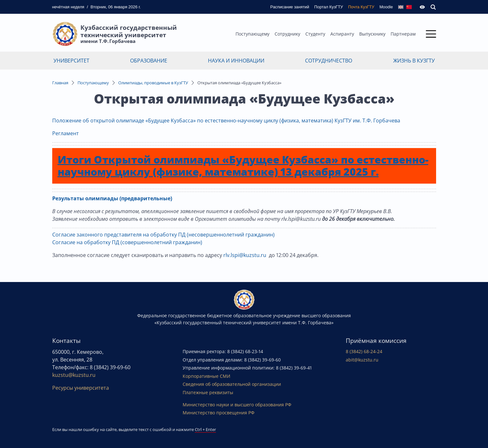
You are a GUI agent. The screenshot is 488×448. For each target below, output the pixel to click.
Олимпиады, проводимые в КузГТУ (153, 83)
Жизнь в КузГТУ (414, 61)
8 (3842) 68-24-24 (364, 351)
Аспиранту (342, 34)
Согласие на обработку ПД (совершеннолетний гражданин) (127, 242)
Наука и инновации (236, 61)
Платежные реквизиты (208, 392)
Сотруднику (287, 34)
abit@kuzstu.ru (362, 360)
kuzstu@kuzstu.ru (74, 375)
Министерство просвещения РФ (219, 413)
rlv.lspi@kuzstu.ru (245, 255)
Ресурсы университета (81, 388)
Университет (71, 61)
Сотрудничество (329, 61)
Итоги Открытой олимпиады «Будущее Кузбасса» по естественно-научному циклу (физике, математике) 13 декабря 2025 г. (243, 166)
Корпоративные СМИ (207, 376)
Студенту (315, 34)
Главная (60, 83)
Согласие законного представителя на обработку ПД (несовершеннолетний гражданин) (163, 235)
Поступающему (252, 34)
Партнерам (403, 34)
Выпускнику (372, 34)
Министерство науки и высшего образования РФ (237, 405)
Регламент (66, 133)
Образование (149, 61)
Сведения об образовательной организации (232, 384)
